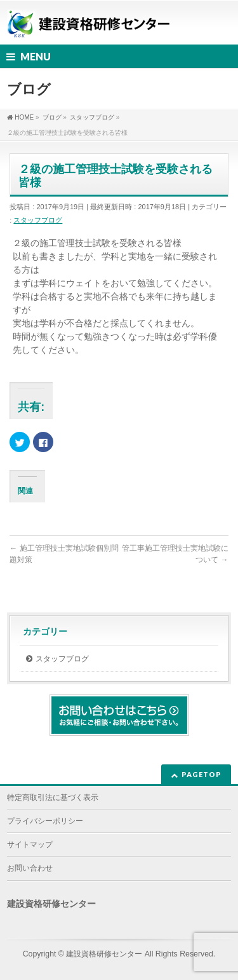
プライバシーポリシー (45, 821)
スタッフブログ (38, 220)
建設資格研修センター (104, 954)
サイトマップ (30, 845)
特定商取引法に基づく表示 (53, 797)
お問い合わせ (30, 868)
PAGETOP (202, 774)
